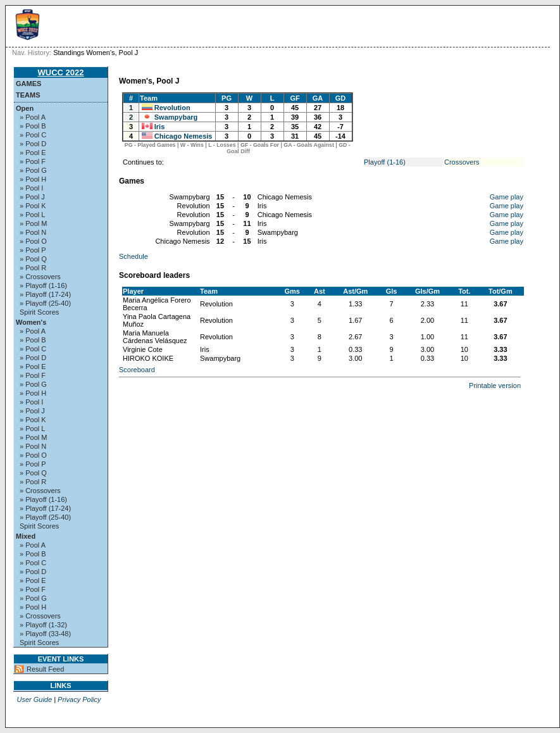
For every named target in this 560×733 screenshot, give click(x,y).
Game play (507, 197)
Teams (28, 95)
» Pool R (33, 268)
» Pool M (33, 223)
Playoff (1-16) (385, 162)
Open (25, 108)
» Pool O (33, 241)
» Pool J (32, 197)
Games (28, 84)
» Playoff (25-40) (45, 303)
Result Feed (45, 669)
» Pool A (33, 117)
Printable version (495, 385)
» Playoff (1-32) (43, 625)
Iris (160, 127)
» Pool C (33, 135)
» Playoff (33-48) (45, 634)
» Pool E (33, 153)
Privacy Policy (79, 699)
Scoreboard (137, 370)
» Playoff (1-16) (43, 285)
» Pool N (33, 232)
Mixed (26, 536)
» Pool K (33, 206)
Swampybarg (176, 117)
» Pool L (32, 215)
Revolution (172, 108)
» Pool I (31, 188)
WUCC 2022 (61, 72)
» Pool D (33, 144)
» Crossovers (40, 277)
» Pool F (33, 161)
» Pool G (33, 170)
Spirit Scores (39, 312)
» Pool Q (33, 259)
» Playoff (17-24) (45, 294)
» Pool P (33, 250)
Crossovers (462, 162)
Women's (31, 322)
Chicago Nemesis (184, 136)
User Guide (34, 699)
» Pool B (33, 126)
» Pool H (33, 179)
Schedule (134, 256)
